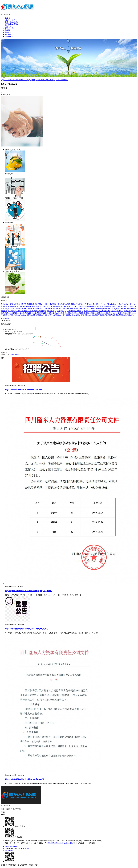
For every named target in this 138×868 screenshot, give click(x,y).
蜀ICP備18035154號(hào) (18, 843)
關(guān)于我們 (10, 20)
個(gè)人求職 (9, 851)
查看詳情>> (5, 319)
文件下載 (8, 34)
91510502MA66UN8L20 (55, 843)
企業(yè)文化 (9, 28)
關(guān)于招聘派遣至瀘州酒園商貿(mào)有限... (24, 390)
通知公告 (8, 26)
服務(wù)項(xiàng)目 (12, 22)
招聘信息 (8, 32)
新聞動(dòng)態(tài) (11, 24)
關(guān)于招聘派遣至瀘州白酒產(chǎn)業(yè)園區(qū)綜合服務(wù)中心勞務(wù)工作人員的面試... (34, 80)
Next (136, 57)
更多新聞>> (16, 355)
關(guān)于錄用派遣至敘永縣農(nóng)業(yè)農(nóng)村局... (28, 591)
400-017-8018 (27, 849)
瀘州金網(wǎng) (94, 843)
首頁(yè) (8, 18)
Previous (2, 57)
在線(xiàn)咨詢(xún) (11, 847)
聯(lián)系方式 (10, 36)
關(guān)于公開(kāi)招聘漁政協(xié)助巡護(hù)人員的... (27, 629)
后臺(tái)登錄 (68, 843)
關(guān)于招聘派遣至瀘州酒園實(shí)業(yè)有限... (25, 780)
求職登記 (8, 30)
